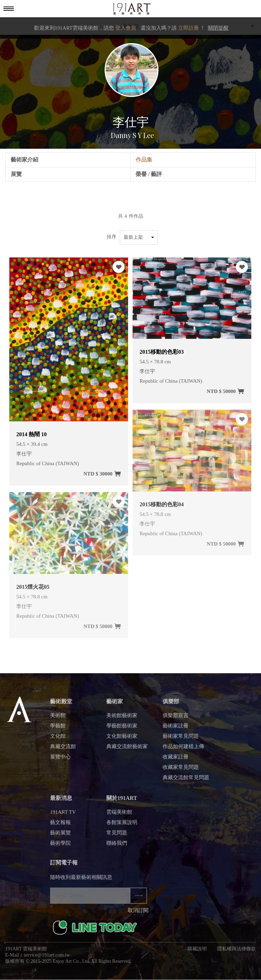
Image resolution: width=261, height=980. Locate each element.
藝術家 (115, 704)
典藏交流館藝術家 (127, 749)
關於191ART (122, 801)
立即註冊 (188, 28)
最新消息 (61, 801)
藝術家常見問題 (181, 739)
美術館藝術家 (122, 718)
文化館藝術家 (122, 739)
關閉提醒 (218, 28)
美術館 (58, 718)
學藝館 (58, 728)
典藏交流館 (63, 749)
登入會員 (126, 28)
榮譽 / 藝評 (149, 174)
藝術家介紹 (25, 160)
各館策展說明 (122, 825)
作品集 (144, 160)
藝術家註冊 (176, 728)
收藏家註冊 (176, 759)
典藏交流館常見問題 (186, 780)
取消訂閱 (138, 913)
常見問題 (117, 835)
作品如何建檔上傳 (183, 749)
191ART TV (63, 815)
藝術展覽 (60, 835)
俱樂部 (171, 704)
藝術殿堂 (61, 704)
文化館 (58, 739)
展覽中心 (60, 759)
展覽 (16, 174)
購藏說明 (197, 952)
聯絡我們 (117, 846)
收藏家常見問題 (181, 770)
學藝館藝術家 (122, 728)
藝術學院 (60, 846)
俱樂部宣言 (176, 718)
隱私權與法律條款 (236, 952)
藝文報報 (60, 825)
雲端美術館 (119, 815)
